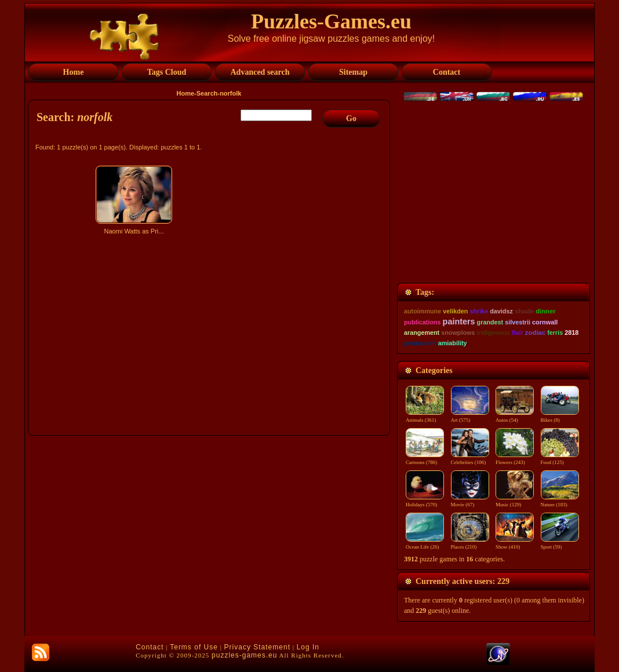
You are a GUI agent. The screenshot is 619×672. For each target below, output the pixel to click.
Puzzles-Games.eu (331, 21)
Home (186, 93)
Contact (150, 647)
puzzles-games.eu (244, 655)
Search (207, 93)
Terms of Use (194, 647)
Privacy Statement (257, 647)
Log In (308, 647)
